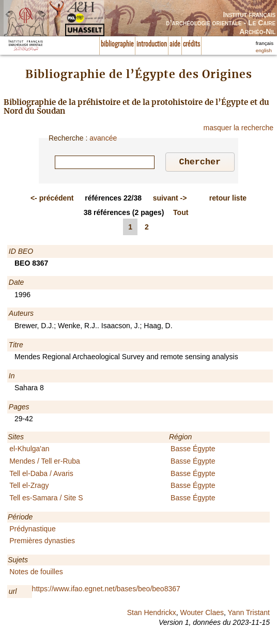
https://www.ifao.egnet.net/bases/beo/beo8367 (106, 590)
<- (52, 200)
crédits (191, 44)
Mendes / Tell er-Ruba (45, 463)
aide (175, 44)
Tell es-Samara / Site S (46, 499)
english (264, 50)
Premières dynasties (42, 542)
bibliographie (117, 44)
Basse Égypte (193, 450)
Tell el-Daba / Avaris (41, 475)
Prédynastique (33, 530)
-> (170, 200)
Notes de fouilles (36, 573)
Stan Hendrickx (152, 614)
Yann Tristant (249, 614)
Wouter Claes (202, 614)
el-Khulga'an (29, 450)
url (13, 593)
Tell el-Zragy (29, 487)
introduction (152, 44)
